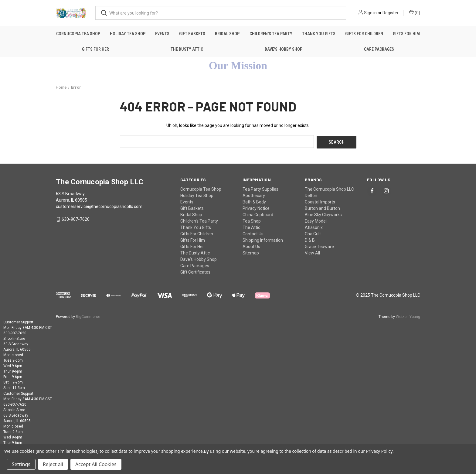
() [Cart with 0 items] (415, 12)
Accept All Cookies (96, 464)
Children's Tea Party (271, 34)
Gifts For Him (406, 34)
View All (312, 252)
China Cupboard (258, 214)
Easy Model (316, 220)
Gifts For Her (95, 49)
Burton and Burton (322, 207)
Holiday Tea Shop (128, 34)
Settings (21, 464)
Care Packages (379, 49)
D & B (310, 239)
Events (162, 34)
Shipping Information (263, 239)
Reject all (53, 464)
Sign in (370, 13)
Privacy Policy (379, 451)
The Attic (251, 227)
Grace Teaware (319, 246)
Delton (311, 195)
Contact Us (253, 233)
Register (391, 13)
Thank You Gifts (319, 34)
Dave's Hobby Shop (284, 49)
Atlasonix (314, 227)
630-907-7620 (76, 219)
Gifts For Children (364, 34)
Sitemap (251, 252)
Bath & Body (254, 201)
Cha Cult (313, 233)
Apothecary (254, 195)
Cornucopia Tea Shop (78, 34)
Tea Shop (252, 220)
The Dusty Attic (187, 49)
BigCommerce (88, 316)
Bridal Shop (227, 34)
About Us (251, 246)
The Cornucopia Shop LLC (329, 188)
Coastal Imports (320, 201)
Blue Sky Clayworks (323, 214)
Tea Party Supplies (260, 188)
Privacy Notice (256, 207)
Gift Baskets (192, 34)
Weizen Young (408, 316)
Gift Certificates (195, 271)
